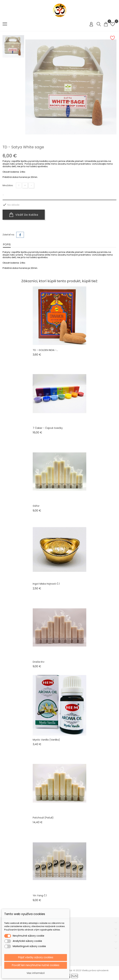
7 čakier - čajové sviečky (48, 428)
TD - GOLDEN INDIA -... (45, 350)
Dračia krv (39, 662)
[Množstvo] (19, 185)
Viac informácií (36, 973)
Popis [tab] (7, 244)
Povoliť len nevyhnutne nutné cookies (36, 965)
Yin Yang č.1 (40, 895)
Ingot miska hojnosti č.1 (46, 584)
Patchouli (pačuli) (43, 818)
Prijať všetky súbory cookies (36, 957)
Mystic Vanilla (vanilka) (46, 740)
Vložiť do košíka (24, 215)
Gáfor (36, 506)
